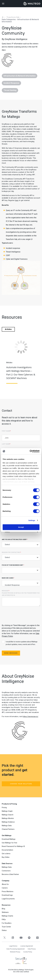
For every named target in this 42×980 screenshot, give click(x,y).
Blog (3, 909)
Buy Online (6, 857)
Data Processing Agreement (16, 949)
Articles (8, 329)
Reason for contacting (21, 556)
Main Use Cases (21, 582)
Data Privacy (32, 949)
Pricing (4, 808)
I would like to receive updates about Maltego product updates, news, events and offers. (20, 643)
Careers (5, 888)
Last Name (6, 444)
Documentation (7, 850)
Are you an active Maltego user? (21, 543)
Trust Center (6, 927)
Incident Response (21, 585)
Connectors (6, 871)
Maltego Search (8, 815)
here (17, 200)
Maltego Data (7, 826)
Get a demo (6, 854)
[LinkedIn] (13, 938)
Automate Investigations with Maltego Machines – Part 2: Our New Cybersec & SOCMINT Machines (21, 373)
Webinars (5, 912)
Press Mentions (8, 891)
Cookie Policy (28, 952)
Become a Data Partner (10, 874)
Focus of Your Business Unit (21, 569)
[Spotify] (29, 938)
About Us (5, 884)
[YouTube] (21, 938)
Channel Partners (8, 829)
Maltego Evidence (8, 822)
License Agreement (27, 946)
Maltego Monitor (8, 818)
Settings (32, 520)
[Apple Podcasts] (37, 938)
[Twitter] (5, 938)
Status (4, 930)
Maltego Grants (7, 916)
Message (21, 598)
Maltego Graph (7, 811)
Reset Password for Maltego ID (13, 846)
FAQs (4, 919)
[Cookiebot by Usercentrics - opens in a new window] (30, 451)
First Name (6, 431)
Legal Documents (8, 899)
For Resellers (7, 923)
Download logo (7, 895)
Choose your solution (21, 784)
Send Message (11, 653)
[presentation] (19, 615)
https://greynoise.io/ (30, 717)
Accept (21, 527)
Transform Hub (13, 17)
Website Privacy (15, 952)
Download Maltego (9, 839)
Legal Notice (13, 946)
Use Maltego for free (9, 843)
